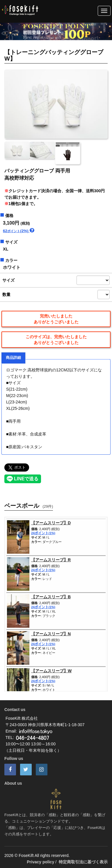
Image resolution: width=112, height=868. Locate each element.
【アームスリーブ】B (51, 597)
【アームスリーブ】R (51, 560)
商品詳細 (13, 358)
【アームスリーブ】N (51, 634)
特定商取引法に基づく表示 (83, 862)
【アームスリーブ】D (51, 523)
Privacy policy (40, 862)
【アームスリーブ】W (51, 671)
